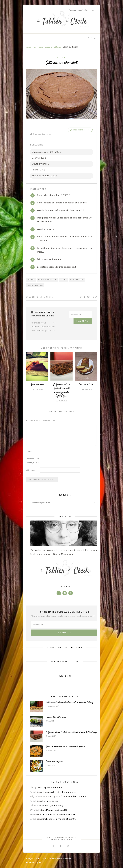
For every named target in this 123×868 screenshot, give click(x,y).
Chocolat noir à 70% (47, 279)
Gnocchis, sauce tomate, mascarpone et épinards (66, 746)
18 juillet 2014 (34, 296)
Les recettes (38, 47)
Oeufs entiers (77, 279)
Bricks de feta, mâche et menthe (59, 818)
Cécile (49, 296)
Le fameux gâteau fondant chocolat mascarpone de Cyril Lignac (62, 390)
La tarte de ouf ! (51, 800)
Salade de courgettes (54, 761)
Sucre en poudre (35, 285)
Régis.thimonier (38, 796)
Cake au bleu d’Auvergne (56, 717)
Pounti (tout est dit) (53, 805)
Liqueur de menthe (53, 787)
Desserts (48, 47)
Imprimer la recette (80, 130)
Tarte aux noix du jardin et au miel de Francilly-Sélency (69, 702)
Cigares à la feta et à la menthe (59, 791)
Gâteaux (57, 47)
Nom (29, 451)
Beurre (31, 279)
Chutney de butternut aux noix (59, 814)
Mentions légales (34, 862)
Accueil (29, 47)
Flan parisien (37, 384)
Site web (30, 469)
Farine (64, 279)
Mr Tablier (35, 809)
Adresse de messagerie (33, 460)
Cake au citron (86, 384)
